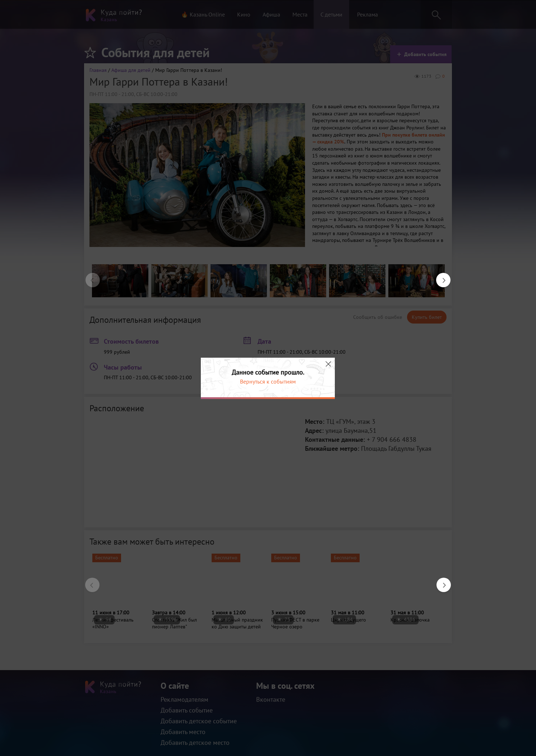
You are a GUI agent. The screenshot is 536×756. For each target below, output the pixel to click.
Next (440, 276)
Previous (89, 276)
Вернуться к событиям (268, 381)
